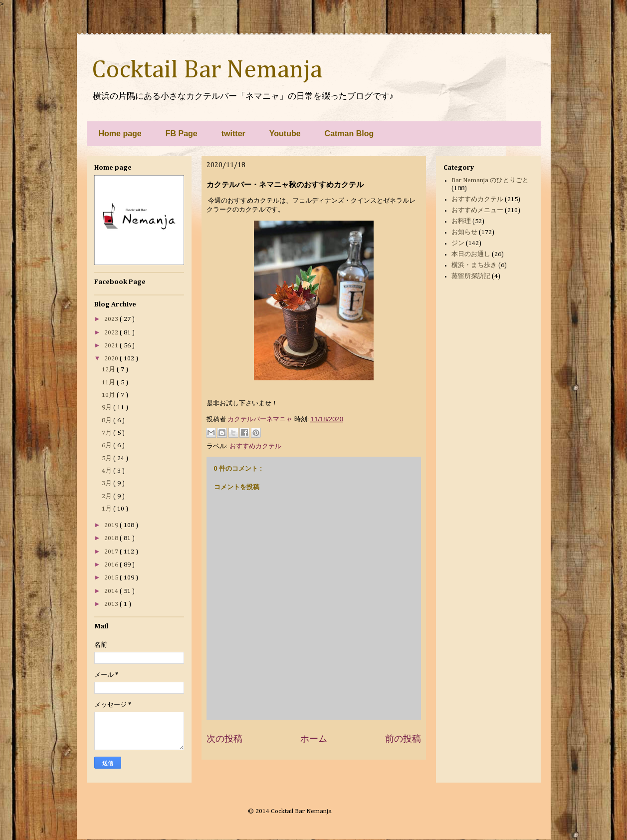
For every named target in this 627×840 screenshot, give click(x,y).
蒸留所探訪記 (471, 276)
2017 (112, 552)
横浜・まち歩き (474, 265)
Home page (120, 134)
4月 (107, 471)
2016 (112, 565)
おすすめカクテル (255, 446)
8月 (107, 420)
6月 (107, 445)
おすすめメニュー (477, 210)
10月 (109, 395)
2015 (112, 578)
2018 (112, 538)
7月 (107, 433)
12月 (109, 370)
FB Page (182, 134)
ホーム (314, 739)
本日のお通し (471, 254)
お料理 (461, 221)
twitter (233, 134)
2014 (112, 591)
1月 (107, 509)
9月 (107, 408)
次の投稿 (224, 739)
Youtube (285, 134)
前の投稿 (403, 739)
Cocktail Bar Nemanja (207, 70)
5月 (107, 458)
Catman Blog (349, 134)
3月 (107, 483)
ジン (458, 243)
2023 (112, 319)
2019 (112, 525)
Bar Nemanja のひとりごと (490, 180)
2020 (112, 359)
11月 (109, 383)
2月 (107, 496)
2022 (112, 333)
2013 (112, 604)
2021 (112, 346)
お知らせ (464, 232)
